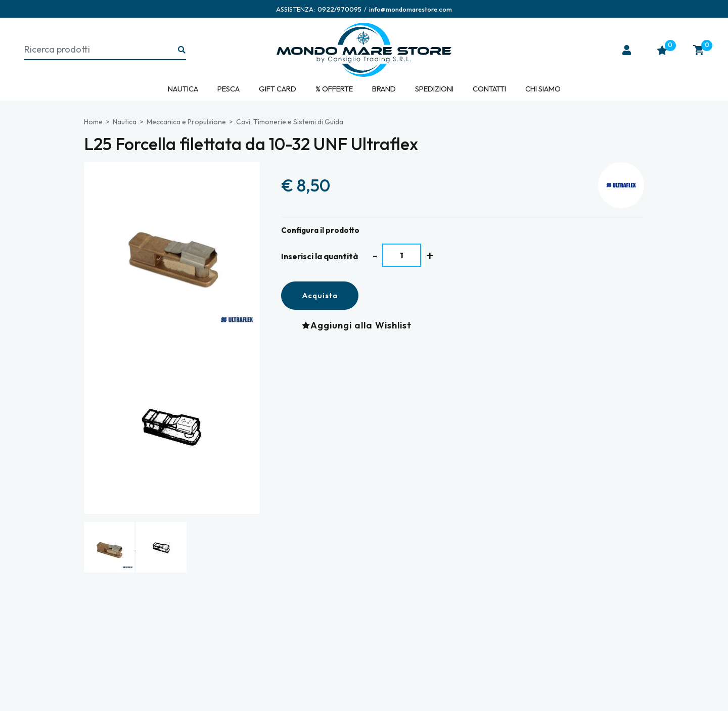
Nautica (183, 89)
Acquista (320, 295)
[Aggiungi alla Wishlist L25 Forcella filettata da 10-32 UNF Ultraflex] (359, 325)
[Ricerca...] (182, 50)
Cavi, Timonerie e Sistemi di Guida (290, 122)
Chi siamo (543, 89)
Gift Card (278, 89)
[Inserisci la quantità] (402, 255)
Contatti (489, 89)
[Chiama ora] (339, 9)
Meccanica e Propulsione (186, 122)
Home (93, 122)
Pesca (229, 89)
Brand (384, 89)
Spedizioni (434, 89)
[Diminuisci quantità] (375, 255)
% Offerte (334, 89)
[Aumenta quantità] (430, 255)
